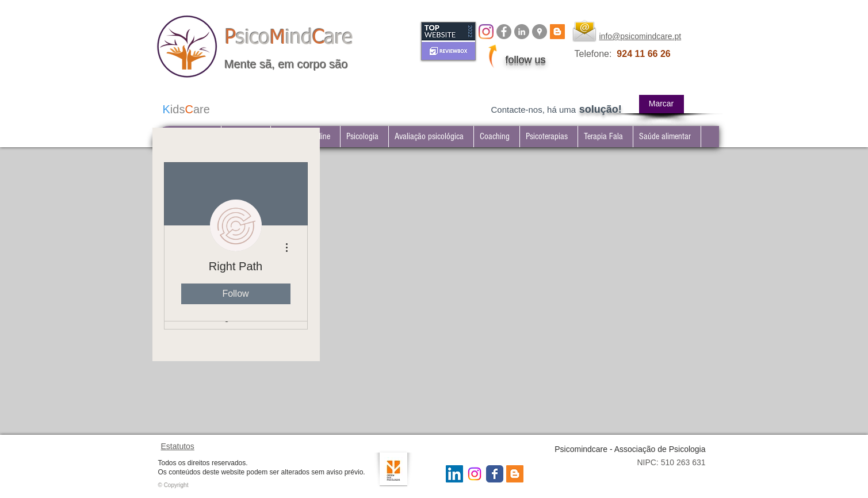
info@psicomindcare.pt (641, 36)
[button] (548, 137)
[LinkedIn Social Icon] (454, 474)
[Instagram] (486, 32)
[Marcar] (661, 104)
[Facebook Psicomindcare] (504, 32)
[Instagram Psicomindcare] (475, 474)
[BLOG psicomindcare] (557, 32)
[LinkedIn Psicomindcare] (522, 32)
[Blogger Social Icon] (515, 474)
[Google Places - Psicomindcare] (540, 32)
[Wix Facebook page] (495, 474)
